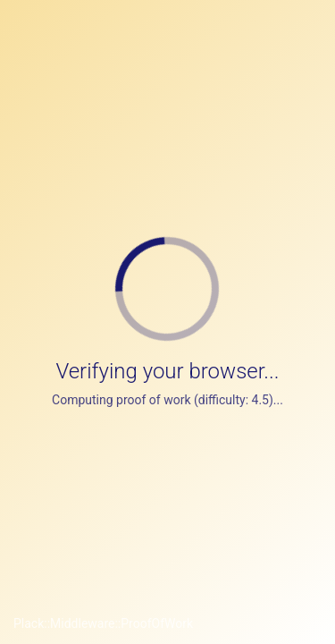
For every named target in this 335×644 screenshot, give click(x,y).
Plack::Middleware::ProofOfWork (103, 623)
